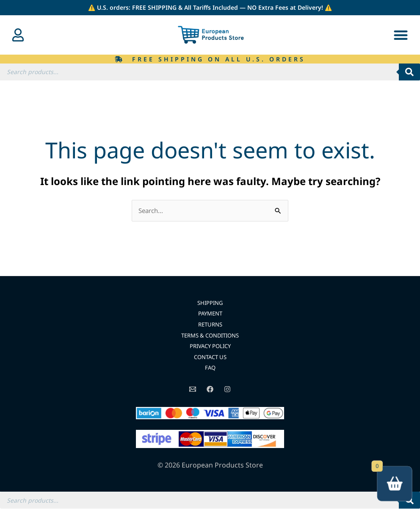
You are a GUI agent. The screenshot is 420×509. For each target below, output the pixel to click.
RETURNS (210, 325)
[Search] (409, 72)
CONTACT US (210, 357)
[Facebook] (210, 390)
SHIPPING (210, 303)
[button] (401, 35)
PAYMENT (210, 314)
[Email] (193, 390)
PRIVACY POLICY (210, 346)
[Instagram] (227, 390)
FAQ (210, 368)
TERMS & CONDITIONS (210, 336)
